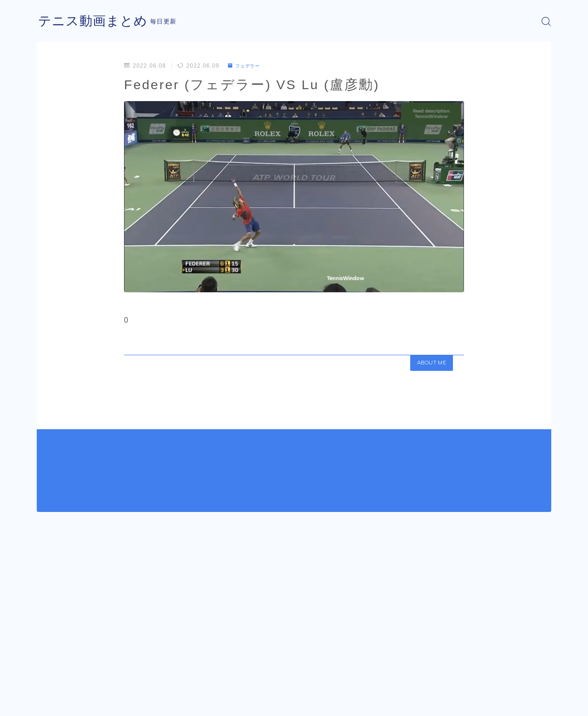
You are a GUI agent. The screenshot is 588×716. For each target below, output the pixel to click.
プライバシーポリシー (114, 702)
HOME (47, 675)
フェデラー (247, 66)
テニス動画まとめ (96, 21)
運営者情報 (52, 702)
